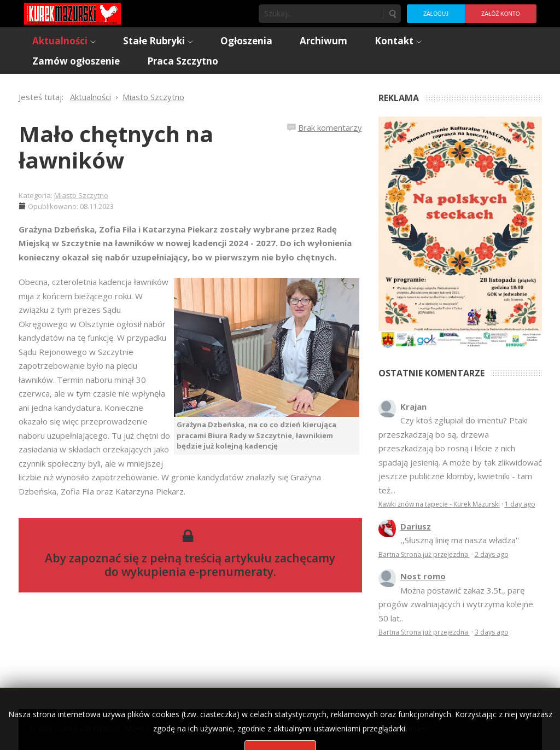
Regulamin (415, 729)
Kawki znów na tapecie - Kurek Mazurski (439, 504)
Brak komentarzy (330, 127)
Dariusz (416, 526)
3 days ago (492, 632)
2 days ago (492, 554)
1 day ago (520, 504)
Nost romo (423, 576)
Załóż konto (500, 14)
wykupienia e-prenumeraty (197, 572)
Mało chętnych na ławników (116, 147)
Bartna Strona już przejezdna (424, 554)
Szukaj (392, 14)
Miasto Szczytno (81, 195)
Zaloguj (436, 14)
